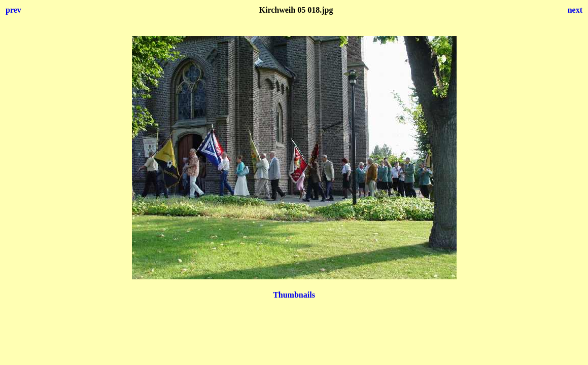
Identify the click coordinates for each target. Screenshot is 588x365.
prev (13, 10)
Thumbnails (294, 295)
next (575, 10)
